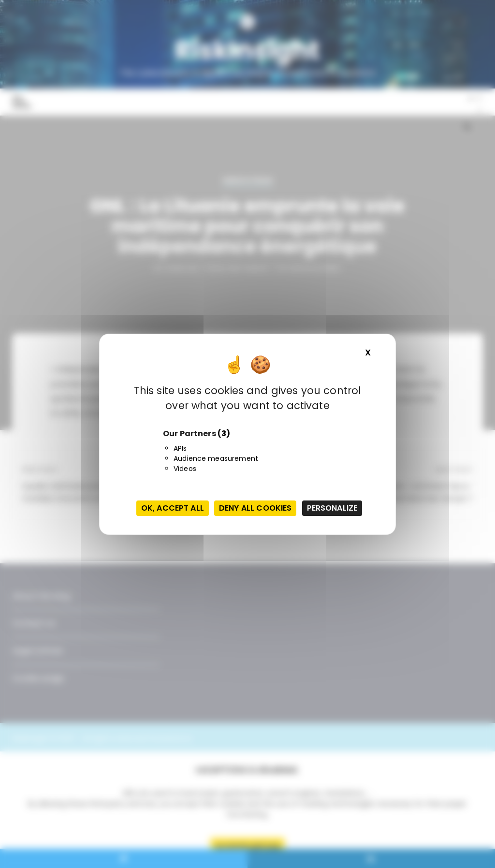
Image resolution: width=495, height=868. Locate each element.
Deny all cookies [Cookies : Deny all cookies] (255, 508)
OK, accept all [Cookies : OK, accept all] (173, 508)
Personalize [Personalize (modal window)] (332, 508)
